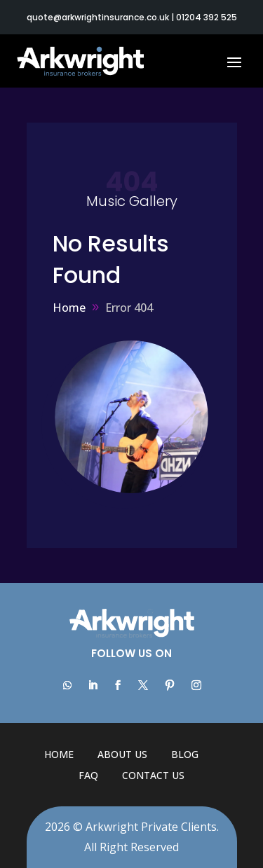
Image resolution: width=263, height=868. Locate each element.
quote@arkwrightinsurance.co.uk (98, 17)
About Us (122, 754)
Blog (185, 754)
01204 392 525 (207, 17)
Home (59, 754)
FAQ (88, 775)
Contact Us (153, 775)
